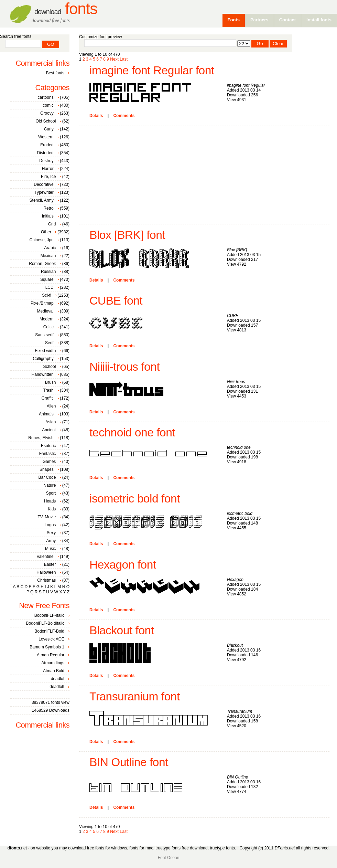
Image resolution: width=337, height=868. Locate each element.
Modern (47, 319)
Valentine (45, 557)
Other (46, 232)
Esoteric (48, 446)
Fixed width (46, 351)
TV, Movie (47, 517)
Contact (287, 20)
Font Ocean (169, 858)
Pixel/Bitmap (42, 303)
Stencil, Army (42, 200)
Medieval (45, 311)
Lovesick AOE (51, 639)
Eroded (47, 145)
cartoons (46, 97)
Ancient (49, 430)
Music (50, 549)
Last (124, 59)
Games (49, 462)
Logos (50, 525)
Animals (46, 414)
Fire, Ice (48, 177)
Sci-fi (47, 295)
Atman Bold (54, 671)
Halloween (46, 572)
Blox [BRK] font (127, 235)
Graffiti (48, 398)
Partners (259, 20)
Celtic (48, 327)
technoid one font (132, 432)
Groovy (47, 113)
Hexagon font (123, 565)
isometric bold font (135, 499)
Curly (49, 129)
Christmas (46, 580)
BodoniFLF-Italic (49, 615)
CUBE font (116, 301)
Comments (124, 116)
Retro (48, 208)
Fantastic (48, 454)
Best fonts (55, 73)
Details (96, 116)
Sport (51, 493)
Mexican (48, 256)
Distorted (45, 153)
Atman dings (53, 663)
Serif (49, 343)
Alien (51, 406)
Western (46, 137)
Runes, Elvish (41, 438)
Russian (48, 272)
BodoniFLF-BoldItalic (45, 623)
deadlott (57, 687)
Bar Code (47, 477)
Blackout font (122, 630)
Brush (50, 382)
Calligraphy (43, 359)
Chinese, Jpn (42, 240)
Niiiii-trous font (124, 367)
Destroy (46, 161)
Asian (51, 422)
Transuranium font (135, 696)
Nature (50, 485)
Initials (48, 216)
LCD (50, 287)
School (50, 367)
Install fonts (319, 20)
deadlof (58, 679)
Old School (46, 121)
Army (51, 541)
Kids (52, 509)
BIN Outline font (129, 762)
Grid (52, 224)
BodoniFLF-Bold (49, 631)
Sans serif (44, 335)
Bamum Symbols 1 (47, 647)
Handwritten (43, 374)
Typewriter (44, 192)
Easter (50, 564)
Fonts (66, 9)
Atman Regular (51, 655)
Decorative (44, 184)
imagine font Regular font (152, 70)
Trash (48, 390)
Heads (50, 501)
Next (114, 59)
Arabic (50, 248)
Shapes (47, 469)
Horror (48, 169)
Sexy (51, 533)
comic (48, 105)
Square (47, 279)
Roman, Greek (42, 264)
